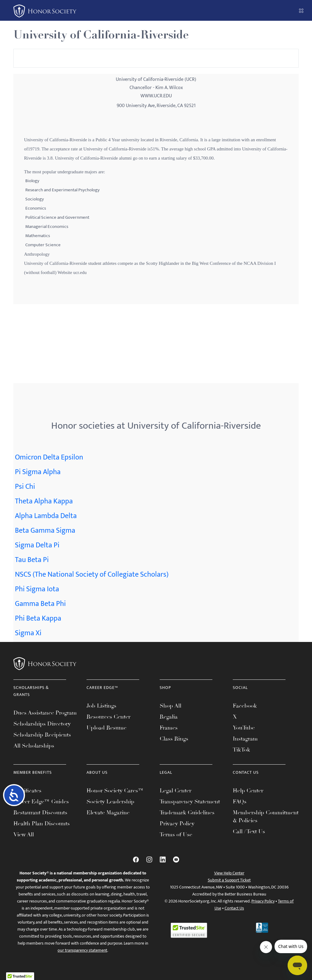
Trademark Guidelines (187, 812)
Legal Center (175, 791)
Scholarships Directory (42, 724)
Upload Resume (106, 728)
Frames (169, 728)
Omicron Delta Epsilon (49, 457)
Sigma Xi (28, 633)
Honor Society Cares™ (115, 791)
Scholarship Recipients (42, 735)
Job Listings (101, 706)
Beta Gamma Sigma (45, 531)
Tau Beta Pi (32, 560)
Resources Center (108, 717)
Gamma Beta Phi (40, 604)
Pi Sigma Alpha (38, 472)
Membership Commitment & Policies (266, 816)
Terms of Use (176, 834)
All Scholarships (34, 746)
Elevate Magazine (108, 812)
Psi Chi (25, 487)
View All (24, 834)
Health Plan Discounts (42, 823)
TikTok (241, 750)
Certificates (27, 791)
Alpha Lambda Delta (46, 516)
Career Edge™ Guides (41, 802)
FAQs (240, 802)
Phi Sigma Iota (37, 589)
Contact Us (234, 908)
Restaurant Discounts (40, 812)
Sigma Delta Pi (37, 545)
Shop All (170, 706)
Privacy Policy (177, 823)
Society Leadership (110, 802)
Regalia (169, 717)
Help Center (248, 791)
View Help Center (229, 873)
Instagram (245, 739)
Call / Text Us (249, 831)
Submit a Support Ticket (229, 880)
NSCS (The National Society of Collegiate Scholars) (92, 575)
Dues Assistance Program (45, 713)
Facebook (245, 706)
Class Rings (174, 739)
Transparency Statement (190, 802)
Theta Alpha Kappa (44, 501)
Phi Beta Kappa (38, 618)
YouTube (244, 728)
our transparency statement (82, 950)
